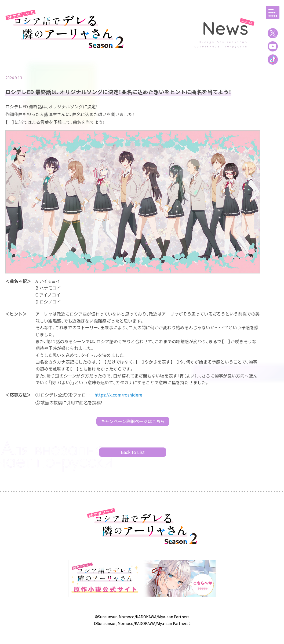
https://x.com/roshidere (118, 395)
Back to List (133, 452)
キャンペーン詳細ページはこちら (133, 421)
